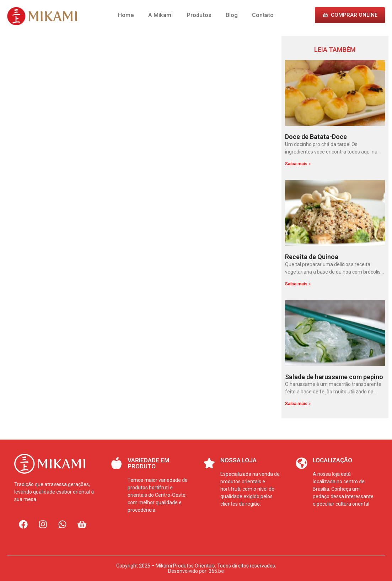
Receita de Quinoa (312, 257)
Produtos (199, 15)
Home (126, 15)
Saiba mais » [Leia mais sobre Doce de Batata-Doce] (298, 164)
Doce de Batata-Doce (316, 137)
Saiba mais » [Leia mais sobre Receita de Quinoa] (298, 284)
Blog (232, 15)
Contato (263, 15)
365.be (216, 571)
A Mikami (160, 15)
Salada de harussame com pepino (334, 377)
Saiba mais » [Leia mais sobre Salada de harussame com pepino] (298, 404)
